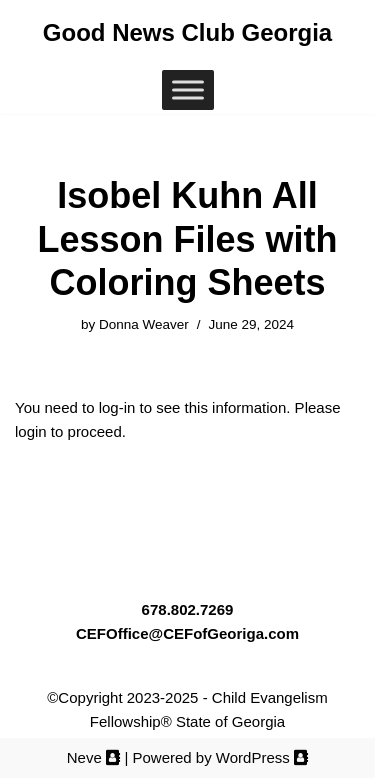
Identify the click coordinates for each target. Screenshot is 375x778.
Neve (94, 757)
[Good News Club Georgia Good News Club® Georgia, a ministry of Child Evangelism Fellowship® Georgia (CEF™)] (187, 33)
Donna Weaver (144, 324)
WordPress (262, 757)
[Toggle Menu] (188, 90)
